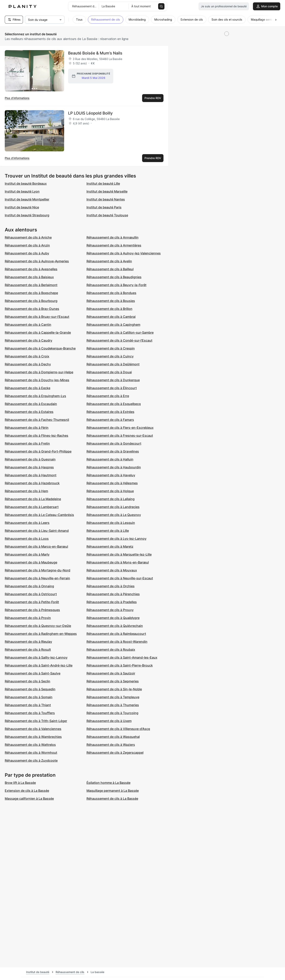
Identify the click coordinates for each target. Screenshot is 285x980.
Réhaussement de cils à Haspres (29, 467)
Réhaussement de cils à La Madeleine (33, 499)
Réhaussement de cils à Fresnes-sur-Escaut (120, 436)
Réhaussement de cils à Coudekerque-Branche (40, 348)
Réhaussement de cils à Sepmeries (113, 681)
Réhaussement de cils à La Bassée (112, 799)
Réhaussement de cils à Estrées (110, 412)
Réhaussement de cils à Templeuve (113, 697)
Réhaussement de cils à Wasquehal (113, 737)
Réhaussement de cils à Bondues (111, 293)
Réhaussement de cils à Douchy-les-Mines (37, 380)
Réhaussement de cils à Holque (110, 491)
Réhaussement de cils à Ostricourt (31, 594)
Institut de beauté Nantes (106, 199)
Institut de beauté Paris (104, 207)
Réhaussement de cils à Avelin (109, 261)
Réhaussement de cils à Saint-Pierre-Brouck (120, 665)
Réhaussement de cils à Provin (28, 618)
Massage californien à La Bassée (29, 799)
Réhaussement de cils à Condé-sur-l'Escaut (119, 340)
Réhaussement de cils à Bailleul (110, 269)
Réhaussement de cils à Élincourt (112, 388)
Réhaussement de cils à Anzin (27, 245)
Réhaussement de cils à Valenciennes (33, 729)
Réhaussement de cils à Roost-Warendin (117, 642)
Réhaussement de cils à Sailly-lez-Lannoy (36, 657)
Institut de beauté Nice (22, 207)
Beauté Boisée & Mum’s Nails (95, 53)
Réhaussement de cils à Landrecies (113, 507)
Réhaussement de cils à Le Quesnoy (114, 515)
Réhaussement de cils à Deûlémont (113, 364)
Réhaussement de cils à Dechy (28, 364)
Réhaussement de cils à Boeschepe (31, 293)
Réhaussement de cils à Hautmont (31, 475)
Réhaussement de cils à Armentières (114, 245)
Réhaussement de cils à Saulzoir (111, 673)
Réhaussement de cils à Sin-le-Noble (114, 689)
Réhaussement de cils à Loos (27, 539)
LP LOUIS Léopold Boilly (90, 113)
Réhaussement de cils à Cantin (28, 325)
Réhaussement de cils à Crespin (111, 348)
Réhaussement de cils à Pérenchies (113, 594)
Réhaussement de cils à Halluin (110, 459)
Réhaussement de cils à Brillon (109, 309)
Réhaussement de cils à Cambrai (111, 317)
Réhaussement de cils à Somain (29, 697)
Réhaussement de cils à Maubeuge (31, 562)
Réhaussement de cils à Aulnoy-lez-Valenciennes (124, 253)
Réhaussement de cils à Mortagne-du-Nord (38, 570)
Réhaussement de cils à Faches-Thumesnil (37, 420)
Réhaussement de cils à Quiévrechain (115, 626)
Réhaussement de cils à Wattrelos (30, 745)
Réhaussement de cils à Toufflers (30, 713)
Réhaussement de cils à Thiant (28, 705)
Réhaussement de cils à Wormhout (31, 753)
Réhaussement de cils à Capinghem (113, 325)
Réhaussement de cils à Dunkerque (113, 380)
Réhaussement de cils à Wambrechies (33, 737)
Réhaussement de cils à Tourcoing (112, 713)
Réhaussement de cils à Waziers (111, 745)
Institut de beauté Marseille (107, 191)
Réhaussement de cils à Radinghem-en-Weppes (41, 634)
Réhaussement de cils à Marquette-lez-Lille (119, 554)
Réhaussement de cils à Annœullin (113, 237)
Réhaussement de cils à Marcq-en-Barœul (36, 546)
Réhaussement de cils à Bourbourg (31, 301)
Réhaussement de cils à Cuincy (110, 356)
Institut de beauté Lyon (22, 191)
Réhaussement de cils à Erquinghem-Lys (35, 396)
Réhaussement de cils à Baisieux (29, 277)
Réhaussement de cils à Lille (108, 531)
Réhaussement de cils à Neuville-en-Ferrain (37, 578)
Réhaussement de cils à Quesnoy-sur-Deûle (38, 626)
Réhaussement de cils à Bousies (111, 301)
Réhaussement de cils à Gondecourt (114, 443)
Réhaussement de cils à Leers (27, 523)
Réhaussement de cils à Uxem (109, 721)
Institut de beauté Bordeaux (26, 183)
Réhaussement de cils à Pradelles (112, 602)
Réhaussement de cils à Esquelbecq (114, 404)
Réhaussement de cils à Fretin (27, 443)
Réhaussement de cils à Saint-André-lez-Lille (39, 665)
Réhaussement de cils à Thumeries (113, 705)
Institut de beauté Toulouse (107, 215)
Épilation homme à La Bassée (108, 783)
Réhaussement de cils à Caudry (28, 340)
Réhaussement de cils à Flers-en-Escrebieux (120, 428)
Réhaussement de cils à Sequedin (30, 689)
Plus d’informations (17, 98)
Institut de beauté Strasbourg (27, 215)
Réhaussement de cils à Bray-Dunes (32, 309)
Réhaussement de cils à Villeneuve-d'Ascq (118, 729)
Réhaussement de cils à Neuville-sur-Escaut (120, 578)
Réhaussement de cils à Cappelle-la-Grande (38, 332)
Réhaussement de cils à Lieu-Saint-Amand (37, 531)
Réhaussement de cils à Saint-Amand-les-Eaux (122, 657)
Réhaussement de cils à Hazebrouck (32, 483)
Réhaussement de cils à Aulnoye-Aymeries (37, 261)
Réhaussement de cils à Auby (27, 253)
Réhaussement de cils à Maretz (110, 546)
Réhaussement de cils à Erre (108, 396)
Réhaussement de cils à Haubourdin (114, 467)
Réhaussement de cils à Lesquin (111, 523)
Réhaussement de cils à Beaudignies (114, 277)
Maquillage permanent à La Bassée (113, 791)
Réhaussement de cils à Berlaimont (31, 285)
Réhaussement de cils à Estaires (29, 412)
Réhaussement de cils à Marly (27, 554)
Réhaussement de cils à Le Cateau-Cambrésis (39, 515)
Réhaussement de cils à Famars (110, 420)
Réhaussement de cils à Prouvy (110, 610)
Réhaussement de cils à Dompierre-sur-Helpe (39, 372)
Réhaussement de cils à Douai (109, 372)
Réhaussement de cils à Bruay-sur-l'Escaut (37, 317)
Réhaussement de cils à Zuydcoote (31, 760)
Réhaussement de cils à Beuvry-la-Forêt (116, 285)
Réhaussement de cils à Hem (26, 491)
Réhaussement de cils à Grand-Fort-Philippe (38, 451)
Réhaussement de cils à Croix (27, 356)
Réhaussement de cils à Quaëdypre (113, 618)
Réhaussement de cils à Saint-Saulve (33, 673)
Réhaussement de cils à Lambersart (32, 507)
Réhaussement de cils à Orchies (111, 586)
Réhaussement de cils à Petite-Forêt (32, 602)
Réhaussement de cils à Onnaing (29, 586)
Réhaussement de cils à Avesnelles (31, 269)
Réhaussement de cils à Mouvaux (112, 570)
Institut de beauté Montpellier (27, 199)
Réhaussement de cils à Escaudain (31, 404)
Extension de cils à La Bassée (27, 791)
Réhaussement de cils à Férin (27, 428)
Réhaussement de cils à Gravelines (113, 451)
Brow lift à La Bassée (20, 783)
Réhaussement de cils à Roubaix (111, 650)
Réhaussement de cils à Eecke (28, 388)
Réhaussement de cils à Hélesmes (112, 483)
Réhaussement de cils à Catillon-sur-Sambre (120, 332)
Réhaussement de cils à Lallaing (111, 499)
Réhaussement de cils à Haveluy (111, 475)
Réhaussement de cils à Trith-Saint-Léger (36, 721)
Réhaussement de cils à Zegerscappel (115, 753)
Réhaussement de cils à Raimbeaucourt (116, 634)
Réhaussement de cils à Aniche (28, 237)
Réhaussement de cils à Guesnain (30, 459)
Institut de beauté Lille (103, 183)
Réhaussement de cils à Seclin (28, 681)
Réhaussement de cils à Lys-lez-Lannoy (116, 539)
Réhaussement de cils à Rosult (28, 650)
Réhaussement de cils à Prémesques (32, 610)
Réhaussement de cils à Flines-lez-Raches (37, 436)
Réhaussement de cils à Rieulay (28, 642)
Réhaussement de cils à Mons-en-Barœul (118, 562)
